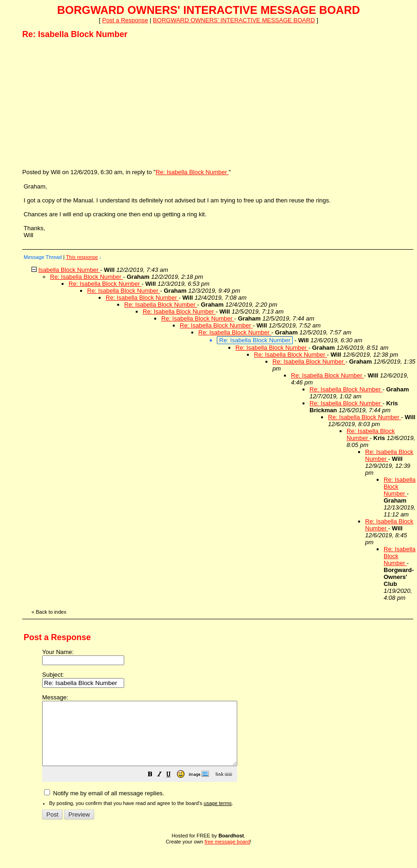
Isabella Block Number (69, 270)
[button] (173, 788)
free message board (227, 854)
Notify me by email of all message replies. (104, 806)
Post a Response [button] (125, 20)
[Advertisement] (92, 103)
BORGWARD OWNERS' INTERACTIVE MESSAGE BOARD (234, 20)
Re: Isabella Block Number (192, 172)
